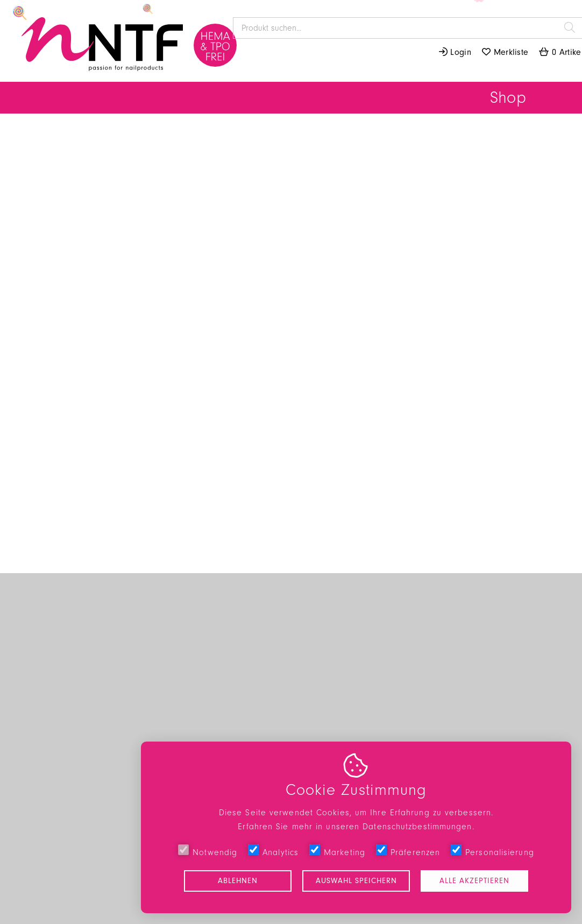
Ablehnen (238, 881)
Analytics (273, 851)
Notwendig (208, 851)
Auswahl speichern (356, 881)
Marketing (337, 851)
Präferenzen (408, 851)
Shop (508, 98)
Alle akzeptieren (474, 881)
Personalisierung (492, 851)
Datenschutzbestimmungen (417, 827)
